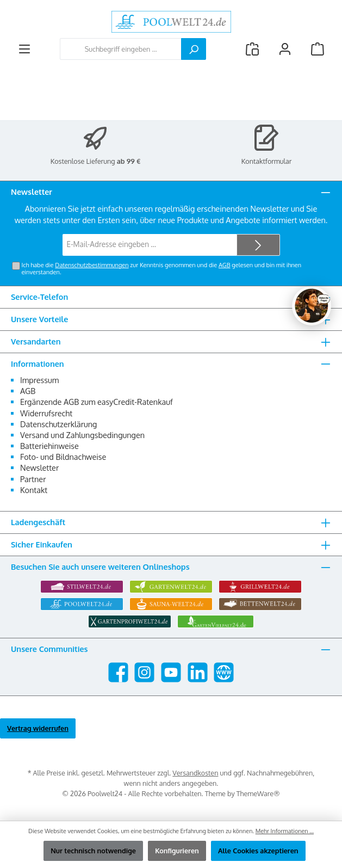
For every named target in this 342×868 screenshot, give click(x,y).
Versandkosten (195, 773)
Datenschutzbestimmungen (92, 265)
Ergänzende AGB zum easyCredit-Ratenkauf (97, 402)
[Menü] (24, 49)
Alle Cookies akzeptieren (258, 851)
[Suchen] (194, 49)
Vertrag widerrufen (38, 728)
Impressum (39, 380)
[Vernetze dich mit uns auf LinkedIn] (198, 672)
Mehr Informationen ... (285, 831)
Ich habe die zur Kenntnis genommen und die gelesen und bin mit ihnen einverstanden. (161, 269)
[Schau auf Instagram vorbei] (144, 672)
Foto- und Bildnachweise (63, 457)
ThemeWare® (258, 793)
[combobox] (121, 49)
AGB (225, 265)
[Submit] (258, 245)
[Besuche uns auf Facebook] (118, 672)
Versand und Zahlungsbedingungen (82, 435)
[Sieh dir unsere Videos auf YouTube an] (171, 672)
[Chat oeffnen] (312, 306)
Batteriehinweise (49, 446)
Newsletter (39, 467)
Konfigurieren (177, 851)
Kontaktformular (267, 161)
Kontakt (34, 490)
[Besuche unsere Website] (224, 672)
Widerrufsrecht (46, 413)
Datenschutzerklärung (58, 424)
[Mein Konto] (285, 49)
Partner (33, 479)
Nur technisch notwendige (93, 851)
